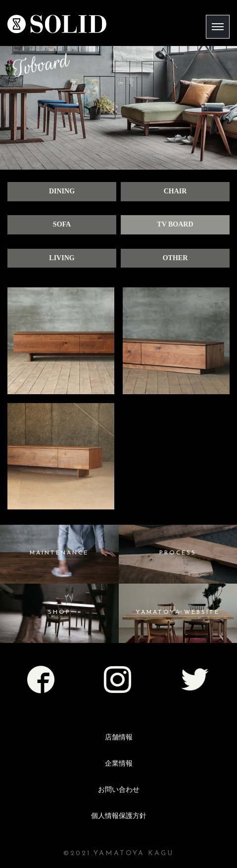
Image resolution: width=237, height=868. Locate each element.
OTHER (175, 258)
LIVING (62, 258)
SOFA (62, 224)
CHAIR (175, 191)
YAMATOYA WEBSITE (178, 612)
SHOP (59, 612)
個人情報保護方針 (119, 816)
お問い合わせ (119, 790)
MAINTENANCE (59, 553)
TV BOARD (175, 224)
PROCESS (178, 553)
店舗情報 (119, 737)
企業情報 (119, 763)
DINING (62, 191)
